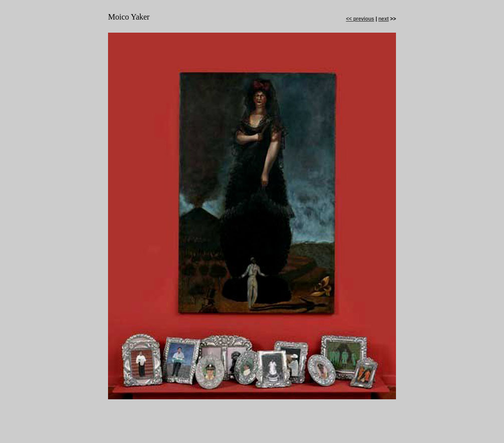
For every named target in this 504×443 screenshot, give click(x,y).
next (384, 19)
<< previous (360, 19)
